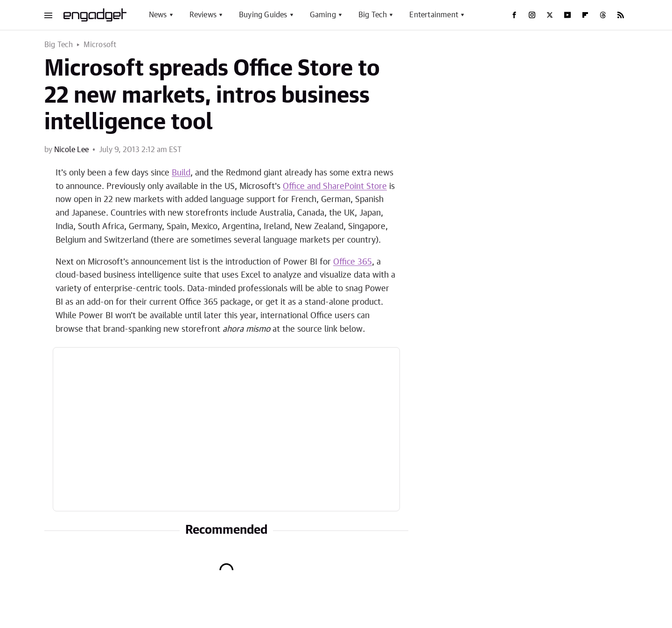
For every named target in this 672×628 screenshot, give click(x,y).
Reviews (203, 15)
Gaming (323, 15)
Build (181, 173)
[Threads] (603, 15)
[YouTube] (567, 15)
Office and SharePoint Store (335, 187)
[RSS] (621, 15)
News (158, 15)
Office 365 (353, 262)
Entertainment (434, 15)
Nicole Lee (71, 150)
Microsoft (100, 45)
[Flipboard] (585, 15)
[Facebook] (514, 15)
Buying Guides (263, 15)
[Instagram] (532, 15)
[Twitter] (550, 15)
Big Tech (373, 15)
